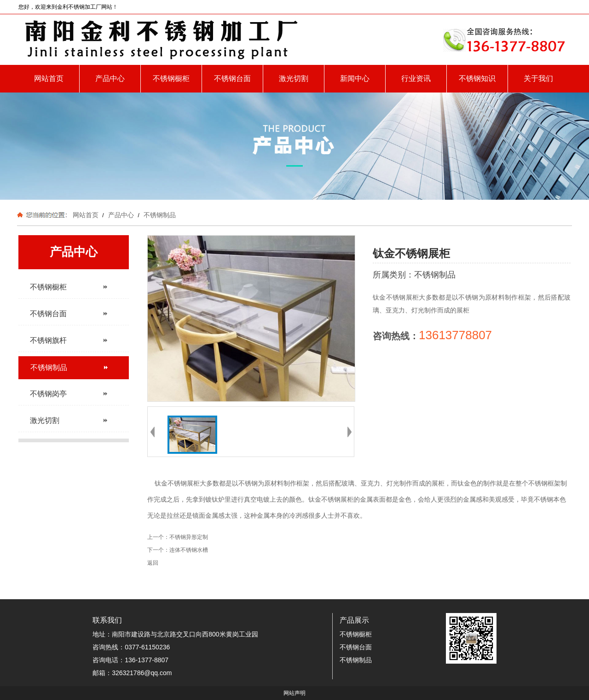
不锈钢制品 (159, 215)
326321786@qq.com (142, 673)
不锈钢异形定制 (189, 537)
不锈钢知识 (477, 78)
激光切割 (294, 78)
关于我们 (538, 78)
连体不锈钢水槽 (189, 550)
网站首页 (49, 78)
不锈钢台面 (232, 78)
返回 (153, 563)
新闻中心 (355, 78)
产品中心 (110, 78)
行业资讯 (416, 78)
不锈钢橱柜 (171, 78)
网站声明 (294, 693)
